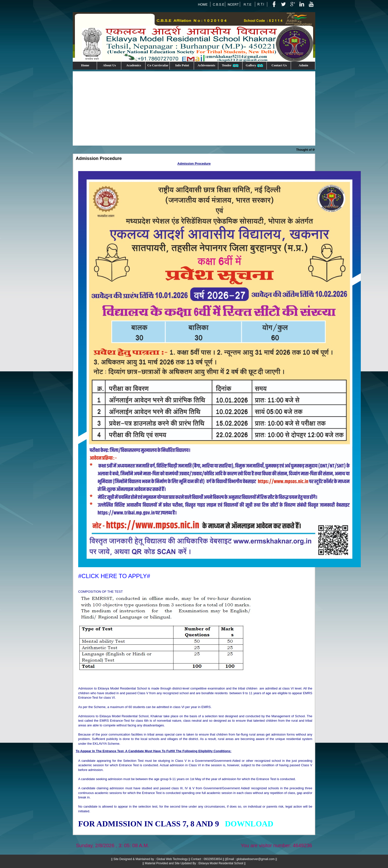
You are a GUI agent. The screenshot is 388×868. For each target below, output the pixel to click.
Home (85, 65)
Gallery (255, 65)
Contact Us (279, 65)
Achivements (206, 65)
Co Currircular (158, 65)
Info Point (182, 65)
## (249, 824)
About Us (109, 65)
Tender (230, 65)
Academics (134, 65)
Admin (303, 65)
